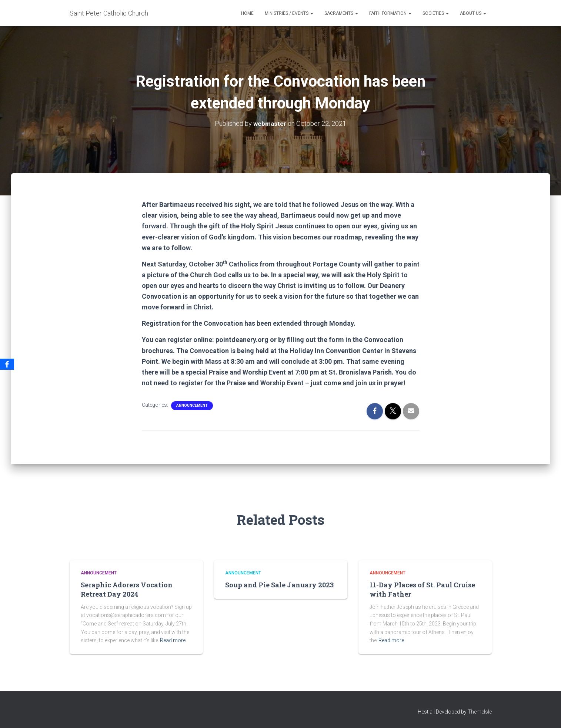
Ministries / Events (289, 13)
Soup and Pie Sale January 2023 (279, 585)
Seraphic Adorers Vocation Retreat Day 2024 (127, 589)
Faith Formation (390, 13)
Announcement (192, 405)
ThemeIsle (480, 711)
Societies (436, 13)
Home (247, 13)
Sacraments (341, 13)
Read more (173, 640)
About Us (473, 13)
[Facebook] (7, 364)
